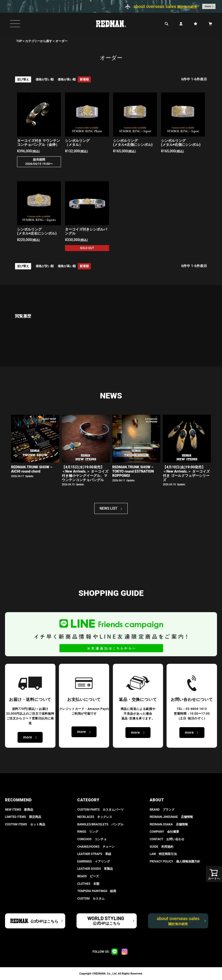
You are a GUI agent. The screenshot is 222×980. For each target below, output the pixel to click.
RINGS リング (88, 832)
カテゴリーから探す (39, 41)
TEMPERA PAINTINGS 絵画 (97, 891)
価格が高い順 (67, 79)
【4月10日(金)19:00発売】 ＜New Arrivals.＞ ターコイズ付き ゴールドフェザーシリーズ (186, 473)
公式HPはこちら (44, 921)
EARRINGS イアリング (93, 861)
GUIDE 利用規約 (162, 847)
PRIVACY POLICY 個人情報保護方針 (175, 861)
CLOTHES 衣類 (88, 884)
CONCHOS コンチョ (92, 839)
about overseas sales (178, 921)
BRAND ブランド (162, 810)
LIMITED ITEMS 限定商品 (23, 817)
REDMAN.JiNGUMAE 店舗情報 (171, 817)
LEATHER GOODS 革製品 (95, 869)
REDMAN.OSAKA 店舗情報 (169, 824)
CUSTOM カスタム (91, 899)
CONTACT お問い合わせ (167, 839)
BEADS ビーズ (88, 876)
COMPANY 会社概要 (164, 832)
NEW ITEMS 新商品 (19, 810)
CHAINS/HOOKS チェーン (96, 847)
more (208, 6)
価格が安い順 (45, 79)
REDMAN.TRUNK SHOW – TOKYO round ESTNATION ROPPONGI (133, 471)
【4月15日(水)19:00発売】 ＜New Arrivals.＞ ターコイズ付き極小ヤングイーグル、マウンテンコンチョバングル (85, 473)
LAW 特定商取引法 (163, 854)
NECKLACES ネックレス (95, 817)
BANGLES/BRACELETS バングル (100, 824)
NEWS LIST (108, 508)
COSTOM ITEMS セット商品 (25, 824)
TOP (19, 41)
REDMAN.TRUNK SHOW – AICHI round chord (32, 469)
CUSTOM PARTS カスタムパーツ (100, 810)
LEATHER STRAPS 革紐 (94, 854)
